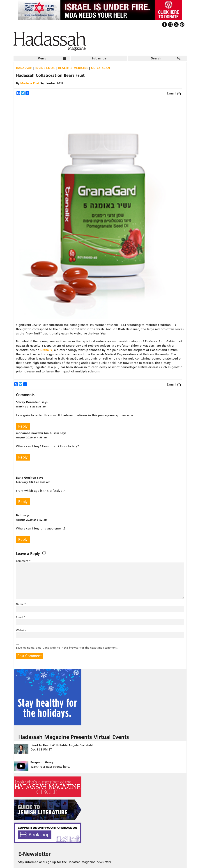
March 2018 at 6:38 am (31, 406)
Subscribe (99, 58)
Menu (42, 58)
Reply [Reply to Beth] (23, 539)
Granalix (46, 350)
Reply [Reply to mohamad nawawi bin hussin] (23, 457)
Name (21, 604)
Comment (23, 561)
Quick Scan (101, 68)
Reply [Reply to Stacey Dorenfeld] (23, 426)
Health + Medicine (73, 68)
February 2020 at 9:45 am (33, 482)
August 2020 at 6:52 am (32, 520)
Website (21, 630)
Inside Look (45, 68)
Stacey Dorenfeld (28, 402)
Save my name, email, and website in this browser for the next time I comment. (67, 648)
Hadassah (24, 68)
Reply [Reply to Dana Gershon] (23, 502)
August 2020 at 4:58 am (32, 437)
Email (174, 93)
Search (156, 58)
